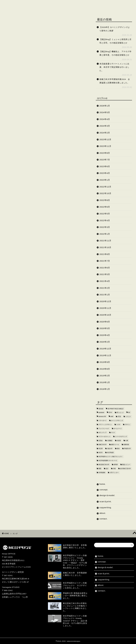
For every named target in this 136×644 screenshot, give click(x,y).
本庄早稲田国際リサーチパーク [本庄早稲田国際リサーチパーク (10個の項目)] (108, 461)
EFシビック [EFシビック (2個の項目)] (120, 413)
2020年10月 (105, 315)
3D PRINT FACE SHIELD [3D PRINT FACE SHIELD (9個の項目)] (116, 409)
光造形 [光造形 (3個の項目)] (119, 441)
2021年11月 (105, 241)
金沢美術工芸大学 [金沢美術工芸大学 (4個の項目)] (125, 469)
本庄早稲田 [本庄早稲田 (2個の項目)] (110, 453)
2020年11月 (105, 308)
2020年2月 (105, 342)
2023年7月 (105, 160)
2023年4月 (105, 173)
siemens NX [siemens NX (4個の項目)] (102, 417)
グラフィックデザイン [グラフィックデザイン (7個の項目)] (105, 425)
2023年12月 (105, 139)
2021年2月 (105, 288)
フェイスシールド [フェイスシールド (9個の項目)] (104, 429)
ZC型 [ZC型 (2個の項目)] (119, 417)
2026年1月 (105, 106)
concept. (25, 4)
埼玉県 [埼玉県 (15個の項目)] (101, 449)
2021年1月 (105, 295)
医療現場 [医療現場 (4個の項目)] (126, 445)
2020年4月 (105, 335)
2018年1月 (105, 389)
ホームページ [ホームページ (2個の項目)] (118, 429)
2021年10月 (105, 247)
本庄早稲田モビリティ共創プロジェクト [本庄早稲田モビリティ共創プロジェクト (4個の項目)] (110, 457)
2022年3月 (105, 227)
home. (10, 4)
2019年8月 (105, 369)
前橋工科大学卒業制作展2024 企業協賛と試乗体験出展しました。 (115, 81)
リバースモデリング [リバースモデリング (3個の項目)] (121, 437)
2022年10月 (105, 193)
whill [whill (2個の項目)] (112, 417)
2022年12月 (105, 187)
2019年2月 (105, 376)
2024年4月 (105, 119)
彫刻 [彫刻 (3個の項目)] (118, 449)
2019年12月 (105, 349)
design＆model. (47, 4)
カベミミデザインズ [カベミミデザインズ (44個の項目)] (117, 421)
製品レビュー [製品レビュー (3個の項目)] (126, 465)
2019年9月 (105, 362)
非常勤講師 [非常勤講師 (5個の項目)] (102, 473)
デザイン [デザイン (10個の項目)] (127, 425)
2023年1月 (105, 180)
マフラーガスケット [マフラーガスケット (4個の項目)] (105, 437)
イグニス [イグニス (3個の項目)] (128, 417)
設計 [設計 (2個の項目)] (107, 469)
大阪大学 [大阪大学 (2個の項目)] (110, 449)
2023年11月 (105, 146)
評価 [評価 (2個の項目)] (114, 469)
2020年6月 (105, 322)
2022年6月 (105, 207)
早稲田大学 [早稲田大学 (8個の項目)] (127, 449)
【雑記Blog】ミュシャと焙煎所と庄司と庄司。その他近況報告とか (115, 41)
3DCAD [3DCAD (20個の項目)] (101, 409)
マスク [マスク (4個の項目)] (113, 433)
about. (10, 9)
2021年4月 (105, 281)
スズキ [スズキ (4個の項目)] (118, 425)
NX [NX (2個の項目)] (129, 413)
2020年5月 (105, 328)
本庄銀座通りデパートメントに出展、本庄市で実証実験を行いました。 (114, 67)
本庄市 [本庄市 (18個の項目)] (101, 453)
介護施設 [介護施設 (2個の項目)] (110, 441)
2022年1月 (105, 234)
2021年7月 (105, 261)
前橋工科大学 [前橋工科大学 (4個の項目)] (103, 445)
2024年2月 (105, 133)
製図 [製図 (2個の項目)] (100, 469)
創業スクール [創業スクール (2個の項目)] (115, 445)
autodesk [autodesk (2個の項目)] (101, 413)
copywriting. (92, 4)
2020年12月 (105, 301)
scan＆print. (70, 4)
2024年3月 (105, 126)
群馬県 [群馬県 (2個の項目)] (116, 465)
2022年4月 (105, 220)
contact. (25, 9)
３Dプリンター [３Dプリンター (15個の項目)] (114, 473)
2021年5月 (105, 274)
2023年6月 (105, 166)
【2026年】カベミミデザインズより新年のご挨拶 (115, 29)
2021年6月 (105, 268)
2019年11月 (105, 355)
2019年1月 (105, 382)
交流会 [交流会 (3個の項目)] (101, 441)
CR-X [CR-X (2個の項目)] (110, 413)
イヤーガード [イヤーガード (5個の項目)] (103, 421)
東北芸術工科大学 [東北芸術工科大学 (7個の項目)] (104, 465)
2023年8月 (105, 153)
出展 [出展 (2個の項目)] (127, 441)
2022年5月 (105, 214)
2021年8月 (105, 254)
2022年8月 (105, 200)
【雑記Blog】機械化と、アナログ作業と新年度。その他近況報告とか (115, 53)
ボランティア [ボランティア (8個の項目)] (103, 433)
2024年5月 (105, 112)
